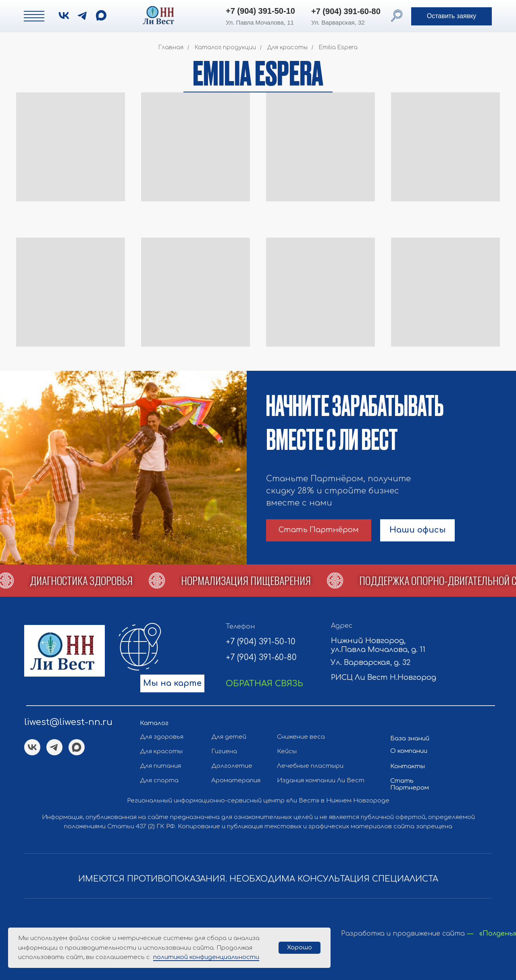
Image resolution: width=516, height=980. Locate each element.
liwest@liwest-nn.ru (68, 722)
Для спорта (159, 780)
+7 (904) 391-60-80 (346, 11)
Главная (171, 47)
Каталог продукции (225, 47)
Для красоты (287, 47)
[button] (451, 16)
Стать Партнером (410, 784)
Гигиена (224, 751)
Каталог (154, 723)
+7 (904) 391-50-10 (260, 11)
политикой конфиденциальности (206, 957)
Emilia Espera (338, 47)
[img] (101, 15)
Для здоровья (162, 737)
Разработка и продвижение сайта (403, 934)
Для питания (160, 766)
